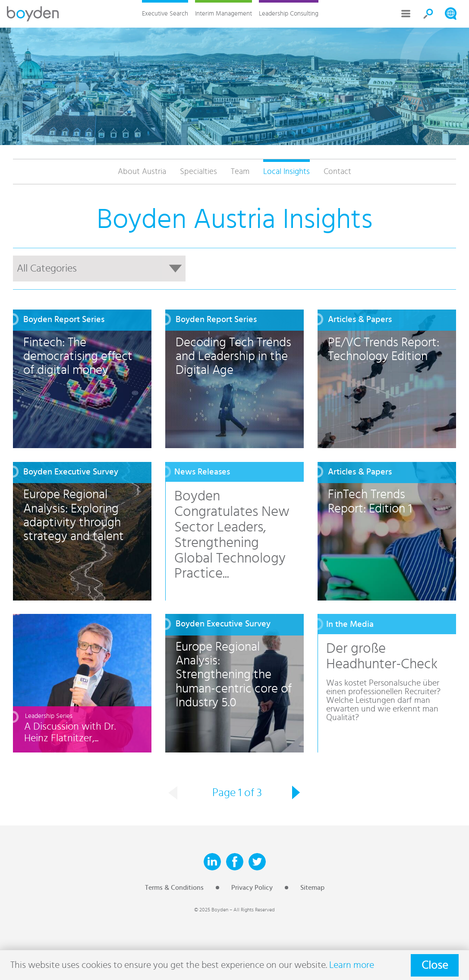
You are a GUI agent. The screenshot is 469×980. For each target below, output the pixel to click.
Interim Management (223, 14)
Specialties (198, 172)
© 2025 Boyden (211, 910)
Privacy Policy (252, 888)
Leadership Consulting (289, 14)
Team (240, 172)
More (406, 14)
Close (435, 965)
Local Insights (286, 172)
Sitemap (312, 888)
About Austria (142, 172)
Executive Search (165, 14)
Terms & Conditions (174, 888)
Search (428, 14)
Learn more (352, 965)
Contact (337, 172)
